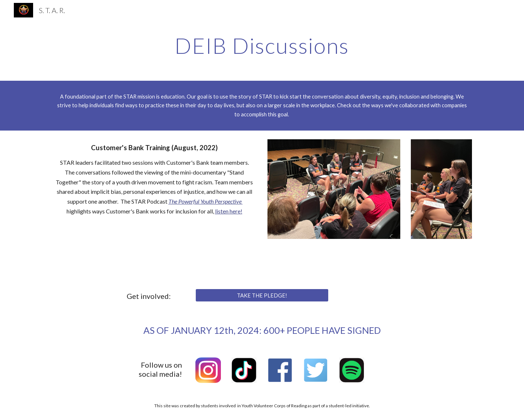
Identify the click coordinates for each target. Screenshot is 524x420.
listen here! (229, 211)
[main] (262, 45)
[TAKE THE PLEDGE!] (262, 295)
